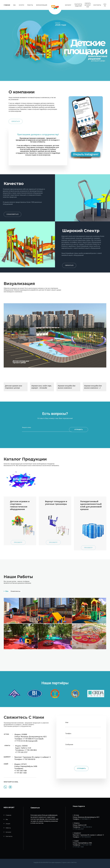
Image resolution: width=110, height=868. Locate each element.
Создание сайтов (66, 862)
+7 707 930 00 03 (85, 837)
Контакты (97, 5)
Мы (14, 5)
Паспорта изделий (78, 5)
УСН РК (105, 5)
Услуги (21, 5)
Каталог (68, 5)
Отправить (81, 768)
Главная (7, 5)
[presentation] (81, 758)
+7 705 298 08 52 (86, 827)
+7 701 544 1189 (86, 845)
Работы (30, 5)
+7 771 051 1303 (78, 847)
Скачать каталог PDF (88, 5)
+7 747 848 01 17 (85, 819)
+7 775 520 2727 (78, 829)
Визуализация (42, 5)
